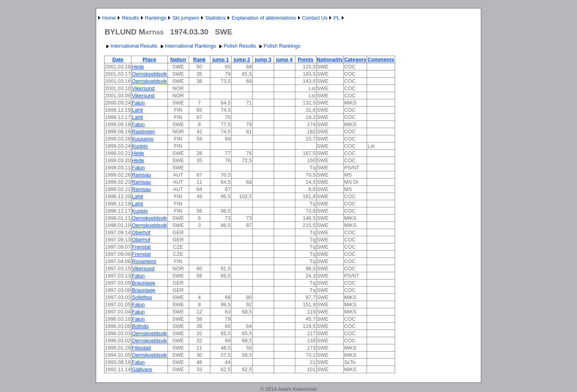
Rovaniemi (144, 261)
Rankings (156, 18)
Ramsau (141, 175)
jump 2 (242, 59)
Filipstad (141, 348)
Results (130, 18)
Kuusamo (143, 139)
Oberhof (141, 232)
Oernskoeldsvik (149, 74)
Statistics (215, 18)
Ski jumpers (186, 18)
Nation (178, 59)
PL (337, 18)
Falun (138, 103)
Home (109, 18)
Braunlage (143, 283)
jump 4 (284, 59)
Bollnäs (140, 326)
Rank (199, 59)
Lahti (137, 110)
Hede (138, 67)
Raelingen (143, 132)
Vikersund (143, 88)
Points (306, 59)
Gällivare (142, 369)
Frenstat (141, 247)
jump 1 (221, 59)
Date (118, 59)
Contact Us (315, 18)
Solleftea (142, 297)
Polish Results (237, 46)
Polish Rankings (279, 46)
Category (355, 59)
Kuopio (140, 146)
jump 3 (263, 59)
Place (149, 59)
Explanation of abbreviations (264, 18)
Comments (381, 59)
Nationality (330, 59)
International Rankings (187, 46)
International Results (131, 46)
